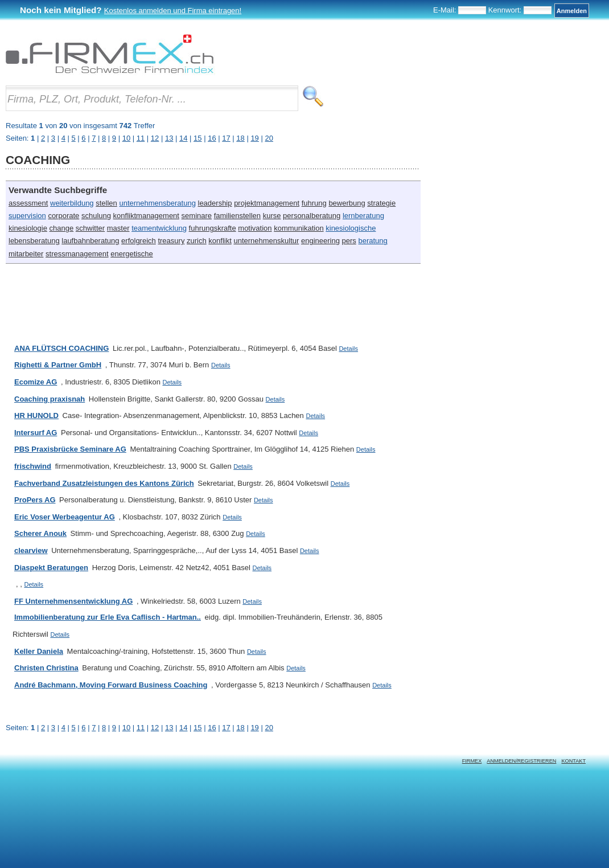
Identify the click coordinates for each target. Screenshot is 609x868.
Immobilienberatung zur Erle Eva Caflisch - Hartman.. (108, 617)
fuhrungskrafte (213, 228)
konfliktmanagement (146, 216)
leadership (215, 203)
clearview (31, 550)
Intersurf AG (36, 433)
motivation (255, 228)
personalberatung (312, 216)
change (62, 228)
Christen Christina (46, 668)
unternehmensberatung (157, 203)
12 (155, 728)
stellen (106, 203)
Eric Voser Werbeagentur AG (65, 517)
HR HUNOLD (36, 415)
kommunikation (299, 228)
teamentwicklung (159, 228)
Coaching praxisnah (50, 399)
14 (183, 728)
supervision (27, 216)
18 (240, 728)
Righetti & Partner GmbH (58, 365)
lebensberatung (34, 241)
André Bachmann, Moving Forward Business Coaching (111, 685)
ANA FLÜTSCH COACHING (61, 348)
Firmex (472, 761)
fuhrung (314, 203)
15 (197, 728)
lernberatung (363, 216)
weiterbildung (72, 203)
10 (126, 728)
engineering (320, 241)
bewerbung (347, 203)
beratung (373, 241)
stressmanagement (77, 254)
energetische (131, 254)
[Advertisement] (213, 298)
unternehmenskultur (266, 241)
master (118, 228)
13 (169, 728)
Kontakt (573, 761)
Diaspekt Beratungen (51, 568)
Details (348, 349)
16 (212, 728)
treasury (171, 241)
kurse (272, 216)
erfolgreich (139, 241)
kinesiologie (28, 228)
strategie (381, 203)
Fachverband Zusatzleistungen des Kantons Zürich (104, 483)
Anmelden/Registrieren (521, 761)
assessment (28, 203)
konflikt (220, 241)
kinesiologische (351, 228)
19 (254, 728)
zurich (197, 241)
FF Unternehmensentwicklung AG (73, 601)
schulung (96, 216)
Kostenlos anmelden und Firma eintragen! (173, 11)
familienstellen (237, 216)
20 (269, 728)
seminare (197, 216)
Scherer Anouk (40, 533)
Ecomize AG (36, 382)
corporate (63, 216)
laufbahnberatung (90, 241)
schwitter (90, 228)
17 (226, 728)
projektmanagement (267, 203)
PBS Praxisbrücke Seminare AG (70, 449)
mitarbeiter (26, 254)
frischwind (33, 466)
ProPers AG (35, 500)
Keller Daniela (39, 651)
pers (349, 241)
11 (141, 728)
